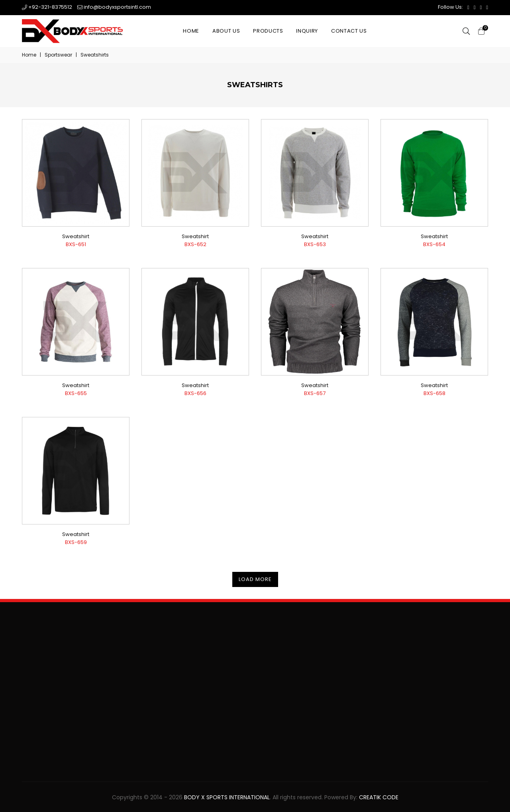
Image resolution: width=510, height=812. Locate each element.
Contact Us (349, 31)
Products (268, 31)
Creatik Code (379, 797)
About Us (226, 31)
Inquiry (307, 31)
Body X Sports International (227, 797)
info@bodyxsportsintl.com (114, 7)
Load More (255, 579)
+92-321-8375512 (47, 7)
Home (191, 31)
